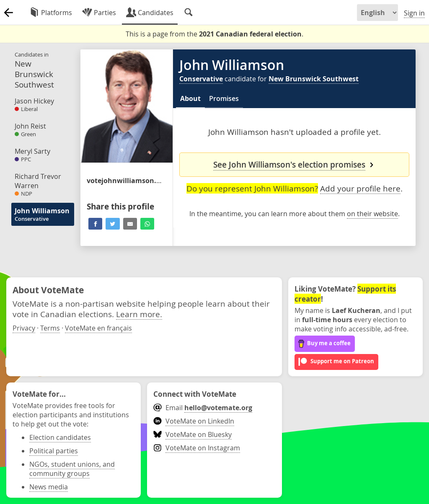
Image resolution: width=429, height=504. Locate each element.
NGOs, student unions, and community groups (72, 469)
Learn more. (139, 314)
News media (49, 487)
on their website (372, 214)
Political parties (54, 451)
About (190, 98)
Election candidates (60, 437)
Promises (224, 98)
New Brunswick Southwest (314, 79)
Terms (50, 328)
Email (203, 408)
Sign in (414, 13)
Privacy (24, 328)
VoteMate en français (98, 328)
